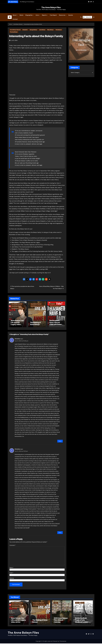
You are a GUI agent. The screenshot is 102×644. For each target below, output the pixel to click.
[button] (94, 17)
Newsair (55, 642)
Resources (62, 15)
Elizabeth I (25, 30)
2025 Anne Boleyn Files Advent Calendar (61, 621)
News (56, 602)
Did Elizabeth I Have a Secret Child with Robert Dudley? (56, 323)
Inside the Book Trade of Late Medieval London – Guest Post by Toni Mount (82, 623)
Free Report (53, 15)
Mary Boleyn (50, 30)
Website (12, 577)
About (15, 15)
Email (11, 572)
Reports (44, 15)
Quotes (71, 15)
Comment (13, 544)
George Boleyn (33, 30)
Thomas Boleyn (14, 32)
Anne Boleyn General (15, 30)
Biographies (29, 15)
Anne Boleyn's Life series (18, 308)
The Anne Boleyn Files (51, 7)
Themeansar (63, 642)
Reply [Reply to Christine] (60, 440)
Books (22, 15)
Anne (37, 15)
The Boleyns (59, 30)
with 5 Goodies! (81, 50)
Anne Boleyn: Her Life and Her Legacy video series (17, 323)
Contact (15, 19)
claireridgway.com (31, 267)
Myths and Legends (55, 306)
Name (12, 567)
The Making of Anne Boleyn (35, 323)
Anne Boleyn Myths (16, 306)
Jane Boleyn (42, 30)
